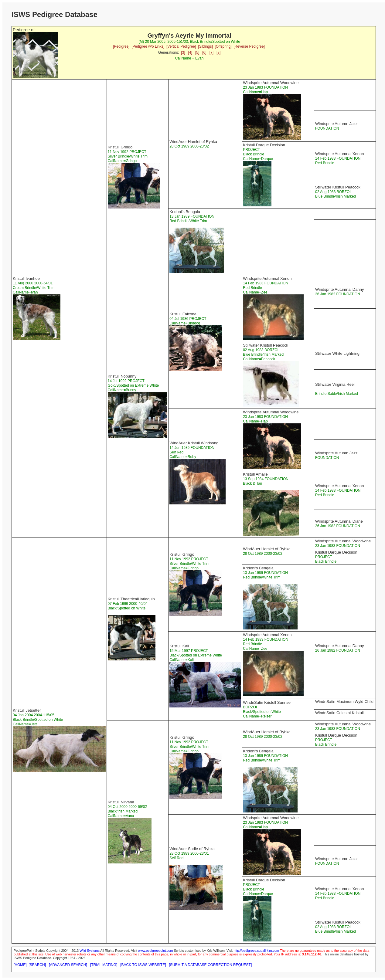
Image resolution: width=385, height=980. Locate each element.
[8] (218, 53)
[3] (183, 53)
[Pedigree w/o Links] (148, 46)
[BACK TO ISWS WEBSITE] (143, 965)
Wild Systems (90, 951)
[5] (197, 53)
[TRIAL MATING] (104, 965)
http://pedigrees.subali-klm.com (256, 951)
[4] (190, 53)
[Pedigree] (121, 46)
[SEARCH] (37, 965)
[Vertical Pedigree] (181, 46)
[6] (204, 53)
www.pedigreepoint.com (156, 951)
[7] (211, 53)
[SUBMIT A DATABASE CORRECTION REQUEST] (211, 965)
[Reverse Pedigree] (249, 46)
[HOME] (20, 965)
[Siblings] (205, 46)
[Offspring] (223, 46)
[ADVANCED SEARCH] (68, 965)
